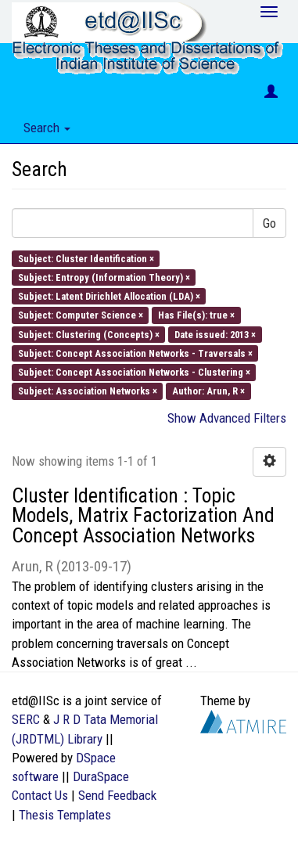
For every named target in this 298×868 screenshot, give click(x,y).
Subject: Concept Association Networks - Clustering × (134, 372)
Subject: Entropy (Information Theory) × (104, 277)
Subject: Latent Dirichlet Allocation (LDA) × (109, 296)
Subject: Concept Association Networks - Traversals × (135, 353)
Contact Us (40, 795)
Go (269, 223)
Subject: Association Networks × (88, 391)
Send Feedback (117, 795)
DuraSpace (101, 776)
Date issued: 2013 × (215, 334)
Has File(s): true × (196, 315)
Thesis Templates (65, 815)
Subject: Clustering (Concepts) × (89, 334)
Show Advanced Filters (227, 418)
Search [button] (47, 128)
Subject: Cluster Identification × (86, 258)
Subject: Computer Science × (81, 315)
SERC (26, 719)
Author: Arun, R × (208, 391)
